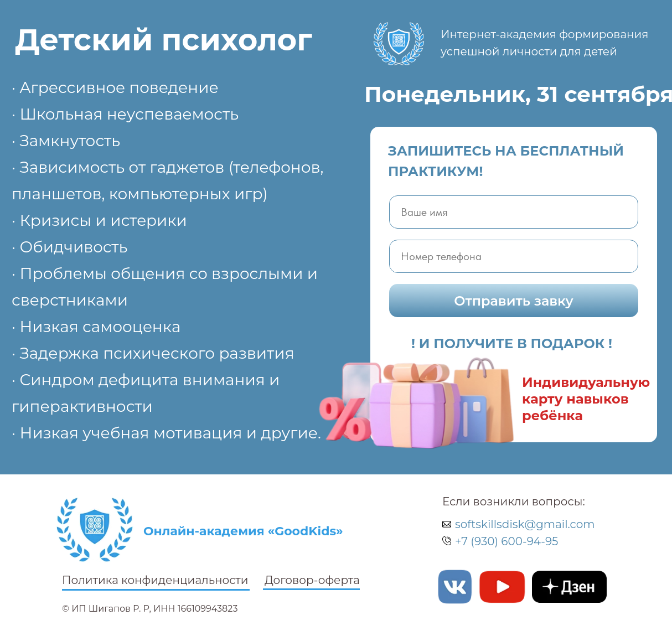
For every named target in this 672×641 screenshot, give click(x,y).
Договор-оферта (312, 580)
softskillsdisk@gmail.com (525, 524)
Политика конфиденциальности (155, 580)
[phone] (514, 256)
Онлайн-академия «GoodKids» (243, 531)
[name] (514, 212)
